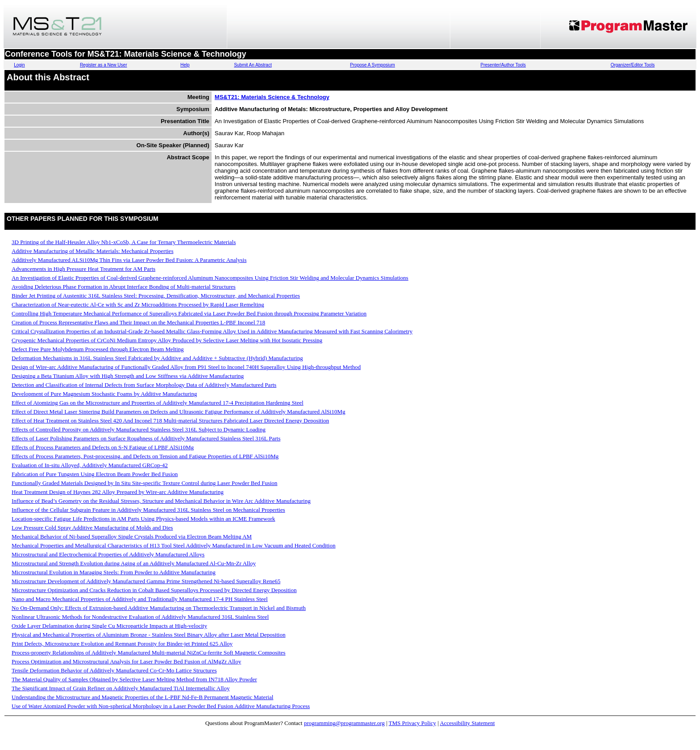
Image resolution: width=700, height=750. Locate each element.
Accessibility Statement (467, 723)
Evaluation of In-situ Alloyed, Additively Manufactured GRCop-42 (90, 465)
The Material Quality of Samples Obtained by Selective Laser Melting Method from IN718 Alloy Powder (134, 679)
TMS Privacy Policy (412, 723)
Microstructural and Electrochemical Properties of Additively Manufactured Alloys (108, 554)
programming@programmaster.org (344, 723)
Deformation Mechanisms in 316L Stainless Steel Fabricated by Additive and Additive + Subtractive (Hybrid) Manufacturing (157, 358)
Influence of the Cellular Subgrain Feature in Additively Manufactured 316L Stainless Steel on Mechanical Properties (148, 510)
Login (19, 65)
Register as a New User (104, 65)
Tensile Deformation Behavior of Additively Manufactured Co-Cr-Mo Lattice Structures (114, 670)
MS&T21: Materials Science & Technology (272, 97)
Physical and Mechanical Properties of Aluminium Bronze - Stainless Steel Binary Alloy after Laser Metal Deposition (148, 635)
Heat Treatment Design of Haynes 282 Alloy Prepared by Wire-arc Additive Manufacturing (118, 492)
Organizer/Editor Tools (633, 65)
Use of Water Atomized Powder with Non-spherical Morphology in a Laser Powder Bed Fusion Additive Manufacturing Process (161, 706)
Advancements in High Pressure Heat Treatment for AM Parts (83, 269)
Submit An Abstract (253, 65)
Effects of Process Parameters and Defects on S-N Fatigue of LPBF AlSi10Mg (103, 447)
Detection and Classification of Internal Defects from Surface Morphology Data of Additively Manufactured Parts (144, 385)
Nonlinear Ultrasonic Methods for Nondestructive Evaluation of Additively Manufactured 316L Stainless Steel (140, 617)
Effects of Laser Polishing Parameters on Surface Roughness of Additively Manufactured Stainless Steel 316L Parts (146, 438)
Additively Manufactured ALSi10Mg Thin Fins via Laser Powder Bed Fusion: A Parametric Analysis (129, 260)
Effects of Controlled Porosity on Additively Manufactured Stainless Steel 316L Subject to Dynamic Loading (139, 429)
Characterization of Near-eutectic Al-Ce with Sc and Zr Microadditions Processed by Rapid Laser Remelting (138, 305)
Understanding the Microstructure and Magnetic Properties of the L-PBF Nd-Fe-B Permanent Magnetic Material (142, 697)
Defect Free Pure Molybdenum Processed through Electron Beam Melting (98, 349)
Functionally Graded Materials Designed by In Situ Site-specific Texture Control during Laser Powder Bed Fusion (144, 483)
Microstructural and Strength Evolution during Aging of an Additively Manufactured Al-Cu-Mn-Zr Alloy (134, 563)
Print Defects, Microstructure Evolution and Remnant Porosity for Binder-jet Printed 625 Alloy (122, 644)
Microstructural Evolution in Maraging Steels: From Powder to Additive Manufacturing (114, 572)
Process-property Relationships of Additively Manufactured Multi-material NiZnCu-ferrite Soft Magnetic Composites (148, 653)
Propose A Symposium (373, 65)
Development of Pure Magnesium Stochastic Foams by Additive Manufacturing (104, 394)
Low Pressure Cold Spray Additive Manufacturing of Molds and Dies (92, 528)
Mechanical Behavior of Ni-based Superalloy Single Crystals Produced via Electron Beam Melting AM (132, 537)
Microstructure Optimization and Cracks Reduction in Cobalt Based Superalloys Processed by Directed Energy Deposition (154, 590)
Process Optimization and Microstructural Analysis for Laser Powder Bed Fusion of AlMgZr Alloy (126, 661)
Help (185, 65)
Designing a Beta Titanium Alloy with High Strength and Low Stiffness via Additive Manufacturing (128, 376)
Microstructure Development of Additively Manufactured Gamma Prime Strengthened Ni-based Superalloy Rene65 (146, 581)
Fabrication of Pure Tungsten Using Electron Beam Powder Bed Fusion (95, 474)
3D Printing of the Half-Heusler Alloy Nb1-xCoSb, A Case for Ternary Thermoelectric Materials (124, 242)
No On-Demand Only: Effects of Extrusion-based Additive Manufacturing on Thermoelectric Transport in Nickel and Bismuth (159, 608)
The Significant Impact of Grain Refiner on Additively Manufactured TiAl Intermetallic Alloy (121, 688)
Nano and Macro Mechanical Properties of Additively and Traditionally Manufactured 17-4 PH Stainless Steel (140, 599)
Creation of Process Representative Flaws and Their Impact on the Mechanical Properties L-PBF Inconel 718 (138, 322)
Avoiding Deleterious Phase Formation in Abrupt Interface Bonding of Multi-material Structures (124, 287)
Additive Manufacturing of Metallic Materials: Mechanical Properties (92, 251)
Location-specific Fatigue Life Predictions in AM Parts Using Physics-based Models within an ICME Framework (143, 519)
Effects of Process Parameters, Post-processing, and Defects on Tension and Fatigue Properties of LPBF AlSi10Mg (145, 456)
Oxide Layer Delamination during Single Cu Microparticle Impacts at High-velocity (109, 626)
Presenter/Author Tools (503, 65)
